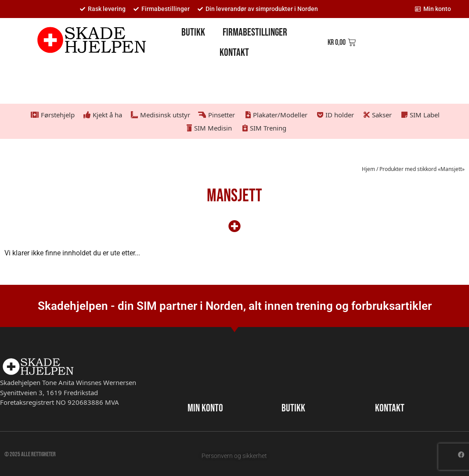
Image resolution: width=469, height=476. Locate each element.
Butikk (193, 32)
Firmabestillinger (255, 32)
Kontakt (234, 53)
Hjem (368, 169)
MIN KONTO (205, 408)
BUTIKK (293, 408)
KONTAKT (390, 408)
